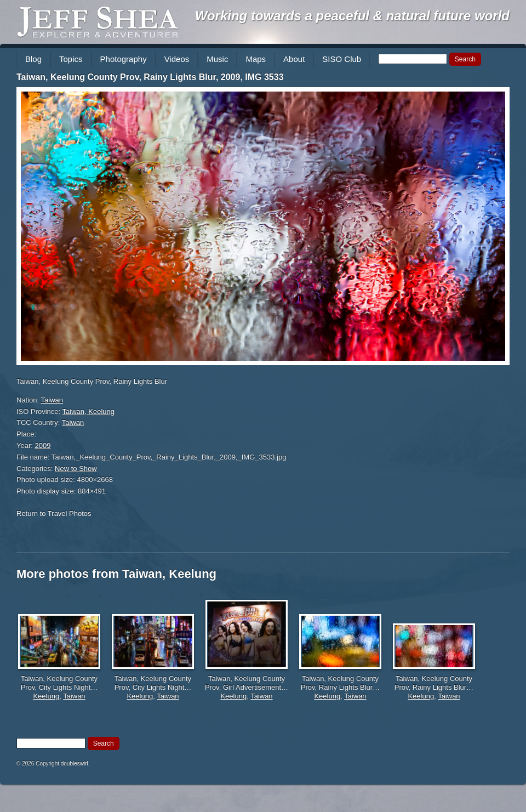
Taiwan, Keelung (88, 411)
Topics (71, 59)
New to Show (76, 469)
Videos (177, 59)
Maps (256, 59)
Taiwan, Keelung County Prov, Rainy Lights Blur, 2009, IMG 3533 (150, 77)
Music (217, 59)
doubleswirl (75, 763)
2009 (43, 445)
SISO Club (342, 59)
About (294, 59)
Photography (124, 59)
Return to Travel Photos (54, 513)
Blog (33, 59)
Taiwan (52, 400)
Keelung (46, 696)
